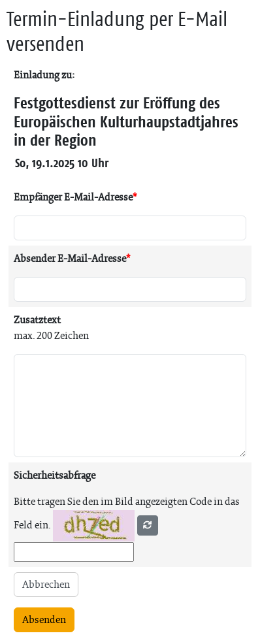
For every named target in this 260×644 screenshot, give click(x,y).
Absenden (44, 620)
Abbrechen (46, 584)
